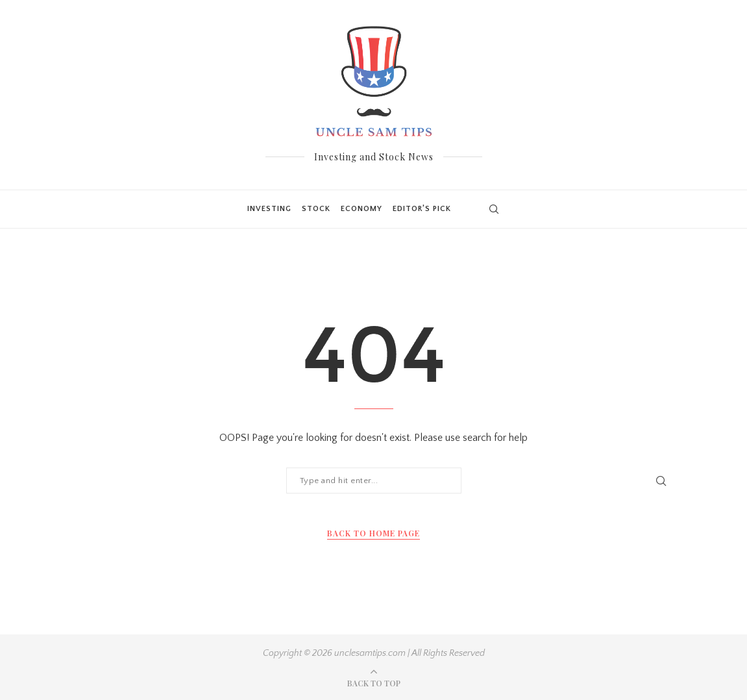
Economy (361, 209)
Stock (316, 209)
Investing (269, 209)
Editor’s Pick (422, 209)
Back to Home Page (373, 533)
